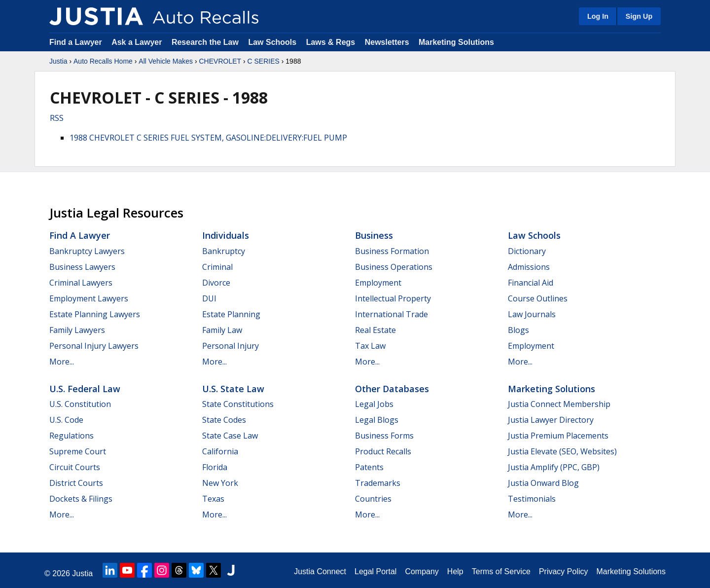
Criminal (217, 267)
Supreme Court (78, 451)
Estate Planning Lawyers (95, 314)
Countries (373, 499)
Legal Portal (375, 571)
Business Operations (394, 267)
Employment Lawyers (89, 298)
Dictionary (527, 251)
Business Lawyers (82, 267)
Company (422, 571)
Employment (378, 283)
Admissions (529, 267)
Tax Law (370, 346)
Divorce (216, 283)
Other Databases (392, 389)
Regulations (71, 436)
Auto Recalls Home (103, 61)
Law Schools (272, 42)
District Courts (76, 483)
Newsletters (387, 42)
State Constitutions (238, 404)
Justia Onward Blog (543, 483)
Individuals (226, 235)
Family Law (222, 330)
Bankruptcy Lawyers (87, 251)
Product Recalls (383, 451)
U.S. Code (66, 420)
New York (220, 483)
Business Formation (392, 251)
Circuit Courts (75, 467)
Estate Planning (231, 314)
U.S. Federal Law (85, 389)
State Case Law (230, 436)
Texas (213, 499)
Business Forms (384, 436)
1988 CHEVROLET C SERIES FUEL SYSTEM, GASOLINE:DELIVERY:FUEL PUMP (208, 138)
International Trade (391, 314)
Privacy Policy (564, 571)
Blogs (518, 330)
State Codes (224, 420)
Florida (215, 467)
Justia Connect (320, 571)
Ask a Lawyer (138, 42)
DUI (209, 298)
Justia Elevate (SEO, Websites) (562, 451)
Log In (598, 16)
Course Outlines (538, 298)
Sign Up (639, 16)
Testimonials (532, 499)
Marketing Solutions (456, 42)
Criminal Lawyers (81, 283)
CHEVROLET (220, 61)
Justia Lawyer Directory (551, 420)
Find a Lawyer (76, 42)
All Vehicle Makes (166, 61)
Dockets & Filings (81, 499)
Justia (58, 61)
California (220, 451)
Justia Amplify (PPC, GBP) (554, 467)
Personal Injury (231, 346)
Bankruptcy (224, 251)
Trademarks (378, 483)
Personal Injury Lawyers (94, 346)
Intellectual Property (393, 298)
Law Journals (532, 314)
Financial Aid (531, 283)
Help (455, 571)
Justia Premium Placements (558, 436)
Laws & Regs (331, 42)
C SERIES (264, 61)
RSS (57, 118)
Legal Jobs (374, 404)
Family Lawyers (77, 330)
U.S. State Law (233, 389)
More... (62, 362)
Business (374, 235)
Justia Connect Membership (559, 404)
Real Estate (375, 330)
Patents (369, 467)
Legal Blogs (377, 420)
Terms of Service (501, 571)
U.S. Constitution (80, 404)
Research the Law (205, 42)
